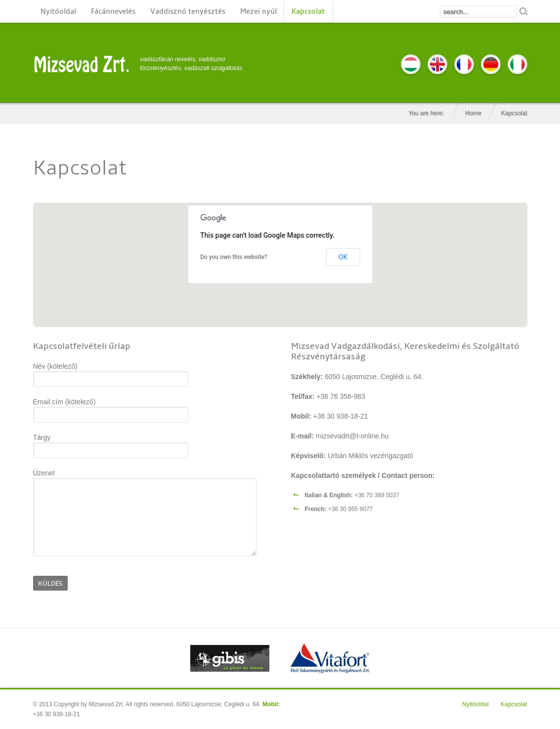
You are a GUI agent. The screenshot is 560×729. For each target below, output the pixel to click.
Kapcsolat (308, 11)
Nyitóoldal (58, 11)
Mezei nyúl (258, 11)
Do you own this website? (234, 257)
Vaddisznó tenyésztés (188, 11)
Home (473, 113)
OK (343, 257)
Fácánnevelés (113, 11)
